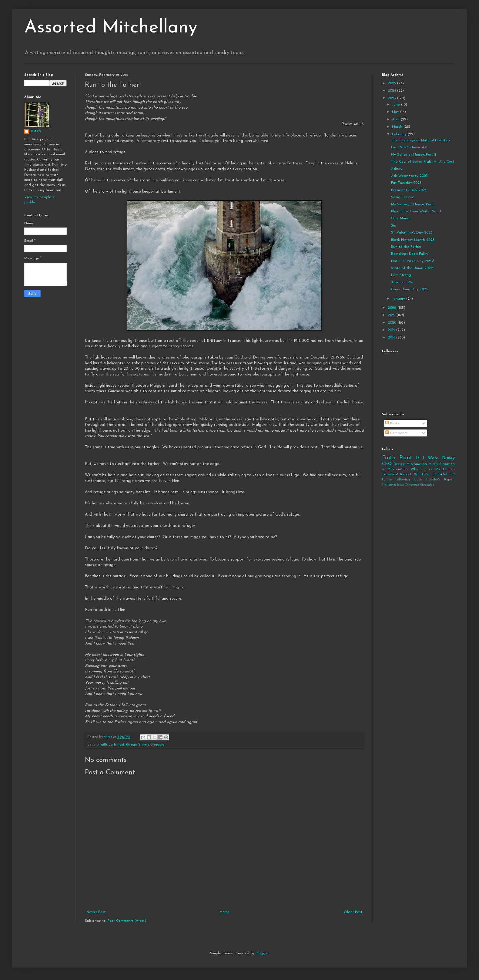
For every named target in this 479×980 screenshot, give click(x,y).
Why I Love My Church (433, 469)
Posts (392, 423)
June (397, 105)
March (398, 127)
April (396, 120)
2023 (392, 98)
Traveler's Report (440, 480)
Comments (396, 433)
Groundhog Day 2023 (409, 289)
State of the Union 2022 (412, 268)
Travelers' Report (397, 474)
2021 (392, 315)
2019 (392, 330)
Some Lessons (403, 197)
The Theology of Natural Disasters (421, 140)
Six (394, 226)
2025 (392, 83)
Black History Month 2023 (413, 240)
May (396, 112)
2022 (393, 308)
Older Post (353, 912)
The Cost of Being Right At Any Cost (423, 162)
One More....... (402, 218)
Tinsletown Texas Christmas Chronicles (408, 485)
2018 (392, 338)
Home (225, 912)
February (400, 134)
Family (387, 480)
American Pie (402, 282)
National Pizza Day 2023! (412, 261)
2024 (392, 91)
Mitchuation (417, 464)
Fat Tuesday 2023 (406, 183)
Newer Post (96, 912)
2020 (393, 323)
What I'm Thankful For (434, 474)
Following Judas (409, 480)
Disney (399, 464)
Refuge (131, 745)
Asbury (397, 169)
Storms (144, 745)
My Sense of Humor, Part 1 (413, 204)
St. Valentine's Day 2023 (412, 233)
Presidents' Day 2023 (409, 190)
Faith (103, 745)
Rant (406, 458)
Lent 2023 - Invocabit (409, 147)
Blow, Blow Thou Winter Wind (416, 211)
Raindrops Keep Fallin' (410, 254)
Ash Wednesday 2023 (409, 176)
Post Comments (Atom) (127, 921)
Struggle (157, 745)
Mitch (36, 131)
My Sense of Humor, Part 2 (414, 155)
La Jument (116, 745)
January (399, 299)
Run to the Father (406, 247)
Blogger (262, 953)
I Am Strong (401, 275)
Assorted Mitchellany (111, 28)
